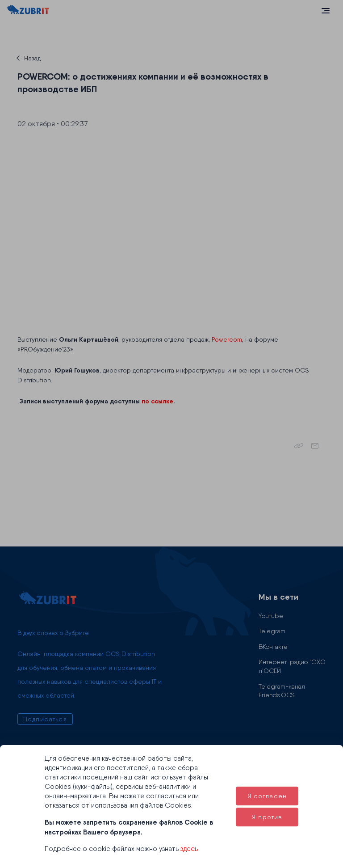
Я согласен (267, 796)
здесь (189, 849)
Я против (267, 817)
